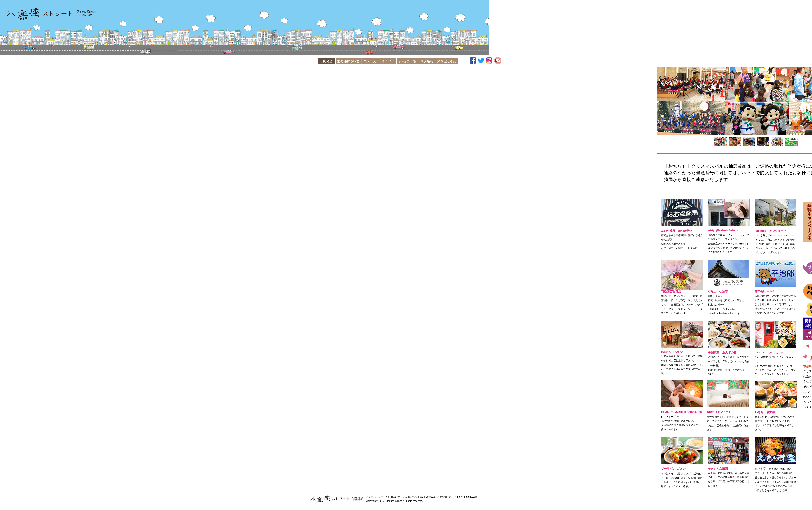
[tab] (720, 142)
